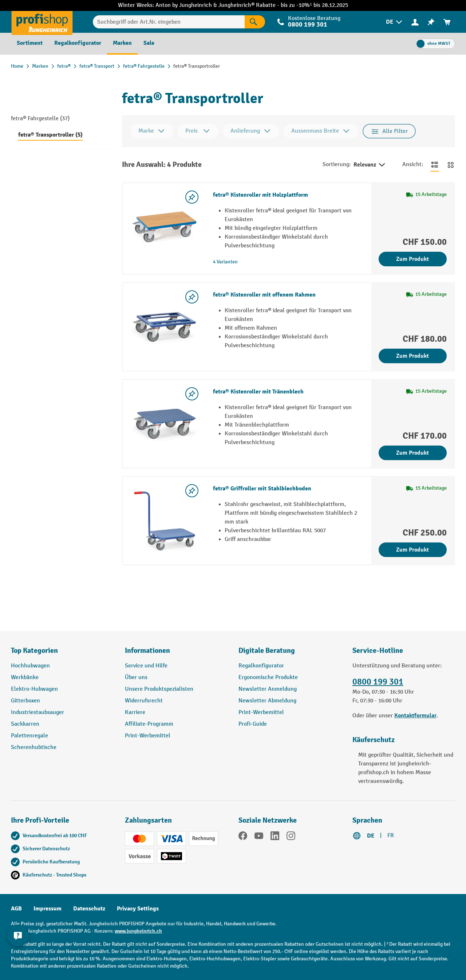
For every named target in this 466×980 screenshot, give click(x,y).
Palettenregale (29, 736)
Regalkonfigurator (261, 666)
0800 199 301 (308, 25)
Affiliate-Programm (149, 724)
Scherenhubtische (34, 747)
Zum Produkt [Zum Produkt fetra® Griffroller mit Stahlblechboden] (412, 550)
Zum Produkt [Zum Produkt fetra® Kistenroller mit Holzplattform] (412, 259)
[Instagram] (291, 837)
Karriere (135, 712)
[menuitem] (395, 22)
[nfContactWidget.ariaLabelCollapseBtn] (18, 935)
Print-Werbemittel (148, 736)
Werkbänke (25, 677)
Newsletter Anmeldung (268, 689)
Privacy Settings (138, 909)
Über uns (136, 677)
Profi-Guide (253, 724)
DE (371, 836)
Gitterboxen (25, 701)
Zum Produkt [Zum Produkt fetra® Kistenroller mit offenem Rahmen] (412, 356)
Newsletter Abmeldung (267, 701)
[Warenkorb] (447, 22)
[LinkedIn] (275, 837)
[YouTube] (259, 837)
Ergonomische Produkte (268, 677)
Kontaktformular (415, 716)
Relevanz (370, 165)
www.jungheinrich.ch (138, 931)
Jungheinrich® (237, 5)
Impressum (48, 909)
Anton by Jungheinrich (184, 5)
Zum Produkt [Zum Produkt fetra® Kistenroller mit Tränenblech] (412, 453)
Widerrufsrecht (144, 701)
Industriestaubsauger (37, 712)
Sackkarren (25, 724)
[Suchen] (255, 22)
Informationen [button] (147, 650)
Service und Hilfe (146, 666)
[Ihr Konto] (415, 22)
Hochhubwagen (30, 666)
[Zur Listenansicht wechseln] (435, 165)
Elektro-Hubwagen (34, 689)
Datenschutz (89, 909)
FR (391, 836)
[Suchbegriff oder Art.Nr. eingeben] (169, 22)
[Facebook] (243, 837)
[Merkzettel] (431, 22)
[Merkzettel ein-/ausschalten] (192, 197)
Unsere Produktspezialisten (159, 689)
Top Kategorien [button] (34, 650)
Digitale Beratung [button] (267, 650)
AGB (16, 909)
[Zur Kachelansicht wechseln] (451, 165)
